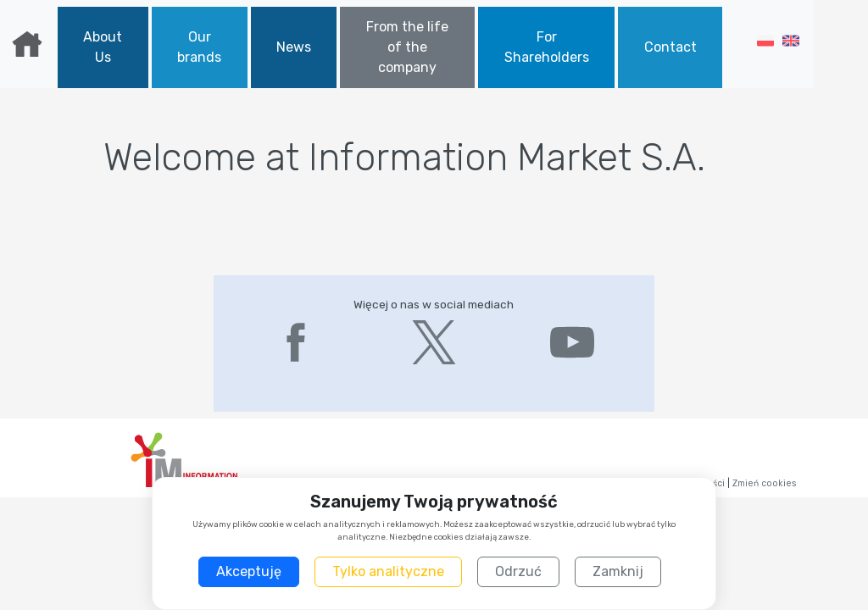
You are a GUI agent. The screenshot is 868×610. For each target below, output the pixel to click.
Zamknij (618, 571)
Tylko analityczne (388, 571)
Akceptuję (249, 571)
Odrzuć (518, 571)
